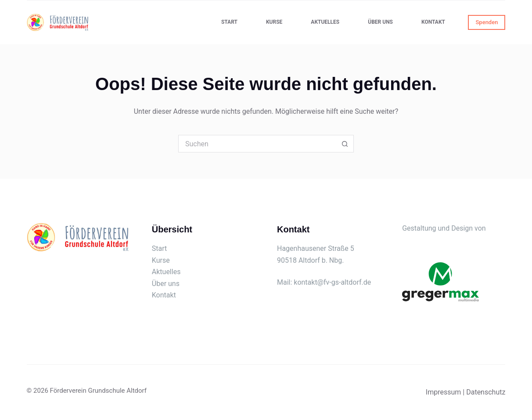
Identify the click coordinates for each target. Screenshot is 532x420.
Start (229, 22)
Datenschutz (486, 392)
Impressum (444, 392)
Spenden (487, 22)
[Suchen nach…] (257, 144)
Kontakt (433, 22)
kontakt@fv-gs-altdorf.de (332, 282)
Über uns (380, 22)
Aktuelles (325, 22)
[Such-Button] (345, 144)
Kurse (274, 22)
